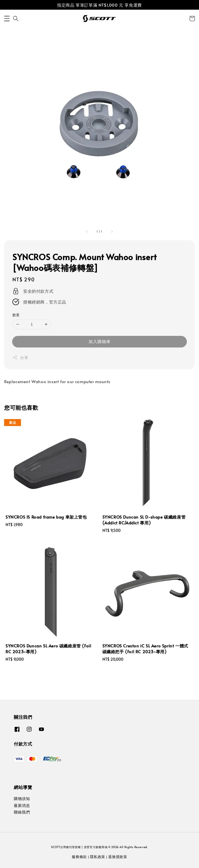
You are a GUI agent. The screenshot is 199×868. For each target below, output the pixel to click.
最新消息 (22, 805)
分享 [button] (20, 358)
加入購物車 (100, 341)
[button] (7, 19)
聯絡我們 (22, 812)
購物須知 (22, 798)
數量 (16, 315)
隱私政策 (98, 857)
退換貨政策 (118, 857)
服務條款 (79, 857)
